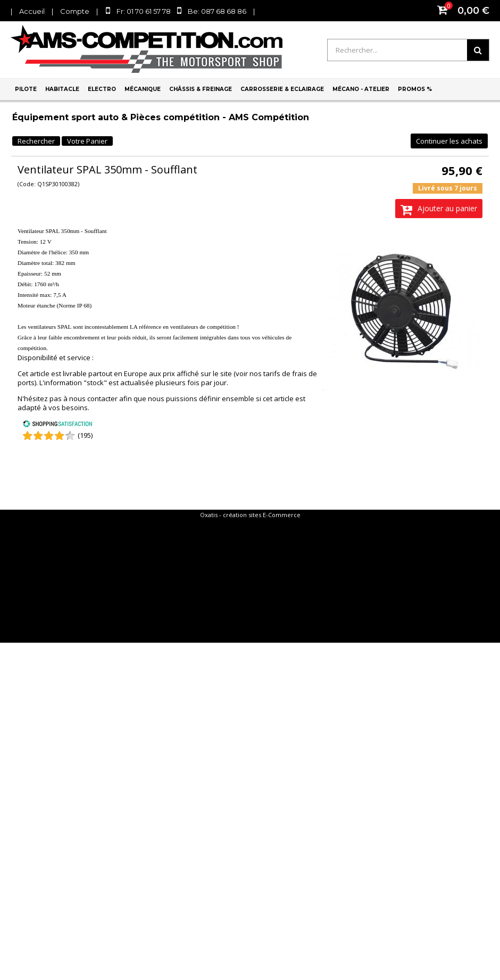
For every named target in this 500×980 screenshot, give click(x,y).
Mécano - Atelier (361, 89)
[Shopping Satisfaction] (57, 425)
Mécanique (143, 89)
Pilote (26, 89)
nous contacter (93, 398)
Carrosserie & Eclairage (282, 89)
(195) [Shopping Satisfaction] (85, 435)
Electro (102, 89)
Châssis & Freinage (201, 89)
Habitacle (62, 89)
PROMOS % (415, 89)
